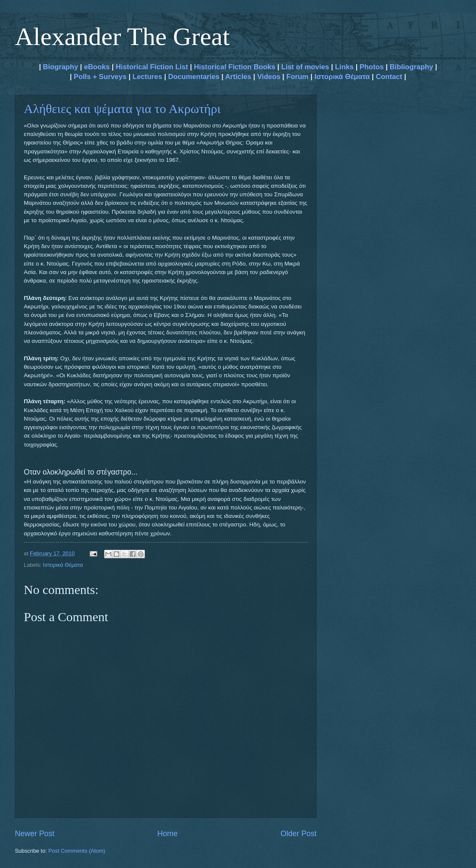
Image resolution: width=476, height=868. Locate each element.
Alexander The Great (122, 37)
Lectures (147, 77)
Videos (269, 77)
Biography (59, 67)
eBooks (97, 67)
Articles (238, 77)
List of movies (305, 67)
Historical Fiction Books (235, 67)
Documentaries (194, 77)
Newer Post (35, 834)
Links (344, 67)
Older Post (299, 834)
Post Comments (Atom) (77, 851)
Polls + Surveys (100, 77)
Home (167, 834)
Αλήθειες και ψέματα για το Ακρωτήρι (122, 109)
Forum (297, 77)
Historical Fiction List (152, 67)
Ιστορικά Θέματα (342, 77)
